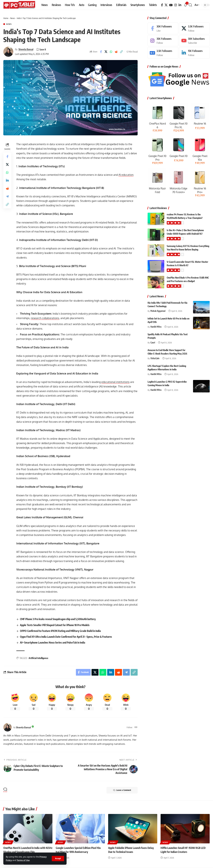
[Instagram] (176, 5)
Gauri (153, 343)
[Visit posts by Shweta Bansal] (8, 52)
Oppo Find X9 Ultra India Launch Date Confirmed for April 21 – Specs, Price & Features (66, 637)
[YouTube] (171, 5)
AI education (126, 175)
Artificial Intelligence (38, 658)
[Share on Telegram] (7, 196)
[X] (166, 5)
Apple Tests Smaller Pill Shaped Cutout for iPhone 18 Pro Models (55, 625)
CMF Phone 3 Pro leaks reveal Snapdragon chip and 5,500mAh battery (58, 619)
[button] (58, 859)
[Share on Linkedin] (7, 180)
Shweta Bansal (26, 49)
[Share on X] (106, 52)
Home (6, 18)
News (13, 18)
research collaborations (45, 318)
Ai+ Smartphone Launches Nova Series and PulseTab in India (53, 643)
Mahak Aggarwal (158, 311)
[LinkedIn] (180, 5)
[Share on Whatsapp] (111, 52)
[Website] (136, 727)
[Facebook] (162, 5)
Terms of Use (23, 860)
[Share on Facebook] (101, 52)
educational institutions (115, 382)
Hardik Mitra (156, 327)
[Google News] (163, 53)
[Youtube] (194, 41)
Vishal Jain (155, 358)
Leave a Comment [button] (122, 790)
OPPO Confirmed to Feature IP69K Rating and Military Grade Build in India (60, 631)
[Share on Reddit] (116, 52)
